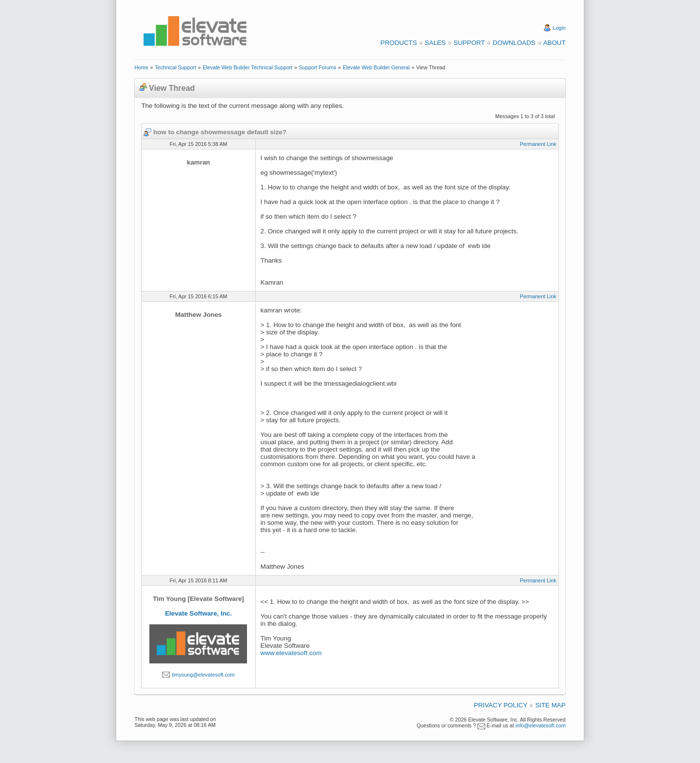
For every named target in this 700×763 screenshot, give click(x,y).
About (555, 43)
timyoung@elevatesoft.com (203, 675)
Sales (435, 43)
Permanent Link (538, 144)
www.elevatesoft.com (291, 653)
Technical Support (175, 67)
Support (469, 43)
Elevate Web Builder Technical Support (247, 67)
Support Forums (317, 67)
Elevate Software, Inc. (198, 613)
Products (399, 43)
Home (141, 67)
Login (559, 28)
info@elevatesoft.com (541, 725)
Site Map (550, 705)
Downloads (514, 43)
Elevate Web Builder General (376, 67)
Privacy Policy (501, 705)
